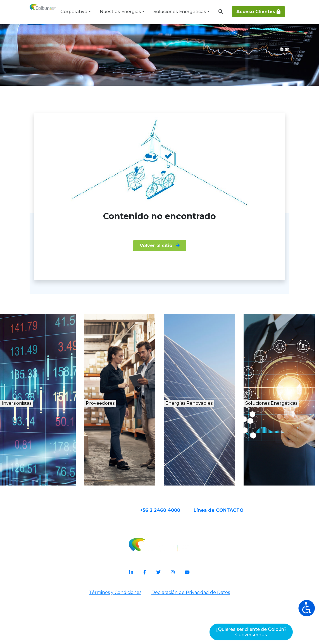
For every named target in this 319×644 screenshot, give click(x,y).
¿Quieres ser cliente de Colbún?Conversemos (251, 632)
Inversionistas (37, 455)
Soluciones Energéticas (180, 12)
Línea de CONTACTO (240, 561)
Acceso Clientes (258, 12)
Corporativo (74, 12)
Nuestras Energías (120, 12)
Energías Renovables (204, 461)
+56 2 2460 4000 (182, 561)
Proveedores (117, 455)
